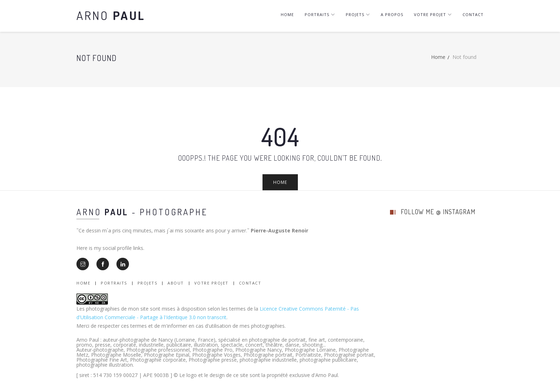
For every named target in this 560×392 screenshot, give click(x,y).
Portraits (320, 14)
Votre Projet (211, 283)
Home (287, 14)
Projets (358, 14)
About (176, 283)
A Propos (392, 14)
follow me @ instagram (438, 212)
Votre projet (433, 14)
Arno (111, 15)
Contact (473, 14)
